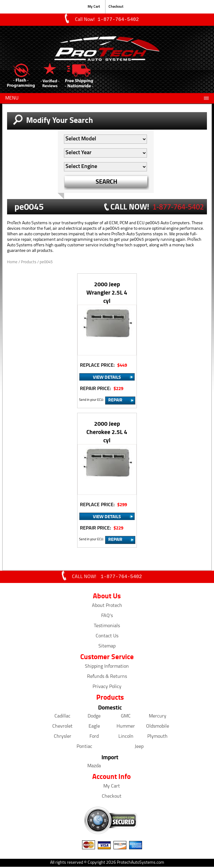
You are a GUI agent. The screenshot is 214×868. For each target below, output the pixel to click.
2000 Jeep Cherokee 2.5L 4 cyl (107, 432)
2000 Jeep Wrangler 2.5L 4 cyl (107, 293)
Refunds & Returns (107, 678)
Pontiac (84, 748)
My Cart (94, 7)
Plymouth (157, 738)
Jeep (139, 748)
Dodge (94, 717)
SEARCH (107, 182)
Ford (94, 738)
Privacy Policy (107, 688)
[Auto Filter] (105, 140)
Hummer (126, 728)
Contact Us (107, 637)
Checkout (116, 7)
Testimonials (107, 627)
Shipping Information (107, 668)
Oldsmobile (158, 728)
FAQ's (107, 617)
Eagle (94, 728)
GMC (126, 717)
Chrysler (63, 738)
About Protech (107, 607)
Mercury (158, 717)
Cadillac (62, 717)
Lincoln (126, 738)
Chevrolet (62, 728)
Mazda (94, 767)
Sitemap (107, 647)
